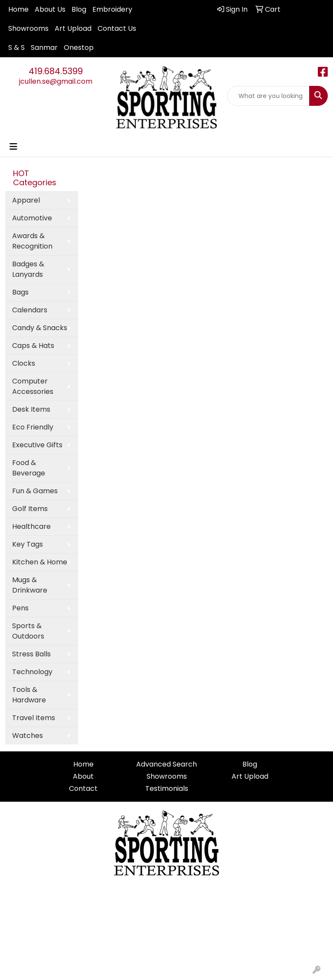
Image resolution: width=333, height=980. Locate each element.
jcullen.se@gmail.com (56, 81)
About (83, 776)
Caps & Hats (33, 346)
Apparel (26, 200)
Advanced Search (166, 764)
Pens (20, 608)
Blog (79, 9)
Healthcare (31, 526)
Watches (28, 736)
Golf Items (30, 509)
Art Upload (73, 28)
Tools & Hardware (29, 695)
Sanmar (44, 48)
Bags (20, 292)
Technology (32, 672)
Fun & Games (35, 491)
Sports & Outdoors (28, 631)
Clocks (24, 363)
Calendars (30, 310)
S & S (16, 48)
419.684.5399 (56, 71)
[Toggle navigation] (13, 147)
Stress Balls (31, 654)
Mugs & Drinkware (30, 585)
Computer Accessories (33, 386)
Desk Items (31, 409)
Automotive (32, 218)
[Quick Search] (268, 96)
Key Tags (28, 544)
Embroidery (112, 9)
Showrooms (28, 28)
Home (18, 9)
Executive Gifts (37, 445)
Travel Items (34, 718)
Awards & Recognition (32, 241)
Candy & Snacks (40, 328)
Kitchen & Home (40, 562)
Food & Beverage (29, 468)
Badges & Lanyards (28, 269)
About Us (50, 9)
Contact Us (117, 28)
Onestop (79, 48)
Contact (83, 788)
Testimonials (167, 788)
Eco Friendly (33, 427)
